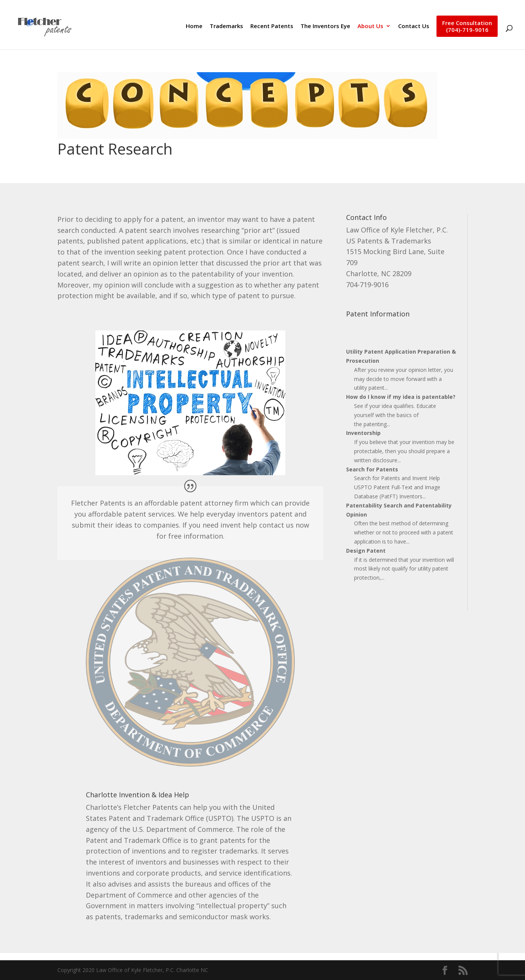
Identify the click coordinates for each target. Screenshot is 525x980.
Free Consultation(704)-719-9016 (467, 26)
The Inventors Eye (325, 26)
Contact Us (414, 26)
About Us (370, 26)
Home (194, 26)
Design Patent (366, 551)
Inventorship (363, 433)
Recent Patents (272, 26)
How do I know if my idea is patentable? (401, 397)
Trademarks (226, 26)
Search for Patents (372, 469)
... (386, 388)
